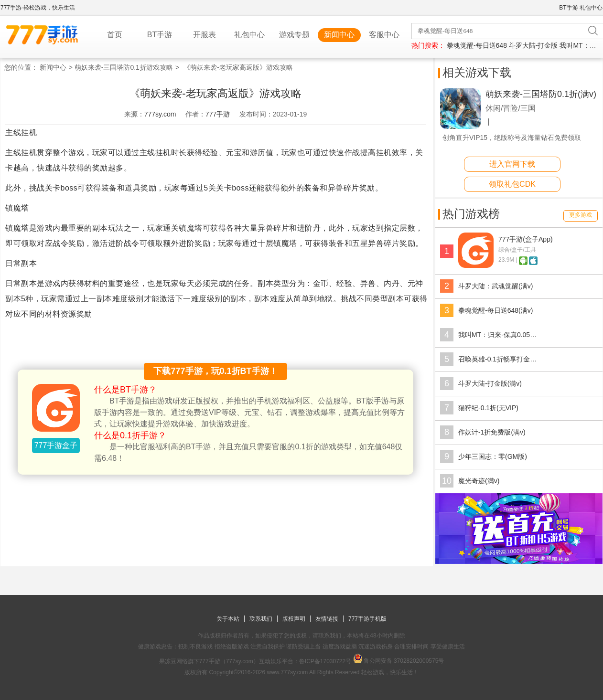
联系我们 (261, 619)
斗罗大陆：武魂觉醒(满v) (495, 286)
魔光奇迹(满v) (479, 481)
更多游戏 (581, 215)
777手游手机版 (367, 619)
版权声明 (294, 619)
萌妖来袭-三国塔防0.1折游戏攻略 (124, 67)
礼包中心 (591, 8)
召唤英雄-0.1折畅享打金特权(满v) (508, 359)
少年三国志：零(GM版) (493, 456)
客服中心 (384, 35)
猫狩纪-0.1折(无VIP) (488, 408)
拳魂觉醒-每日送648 (477, 45)
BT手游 (568, 8)
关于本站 (228, 619)
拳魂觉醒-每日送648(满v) (495, 310)
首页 (115, 35)
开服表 (205, 35)
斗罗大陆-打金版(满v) (490, 383)
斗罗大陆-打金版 (533, 45)
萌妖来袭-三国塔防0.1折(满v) (541, 94)
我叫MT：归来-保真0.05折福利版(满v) (515, 335)
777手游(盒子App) (526, 239)
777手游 (218, 114)
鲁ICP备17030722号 (325, 661)
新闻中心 (339, 35)
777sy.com (160, 114)
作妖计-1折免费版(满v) (492, 432)
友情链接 (327, 619)
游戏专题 (294, 35)
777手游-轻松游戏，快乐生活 (38, 8)
